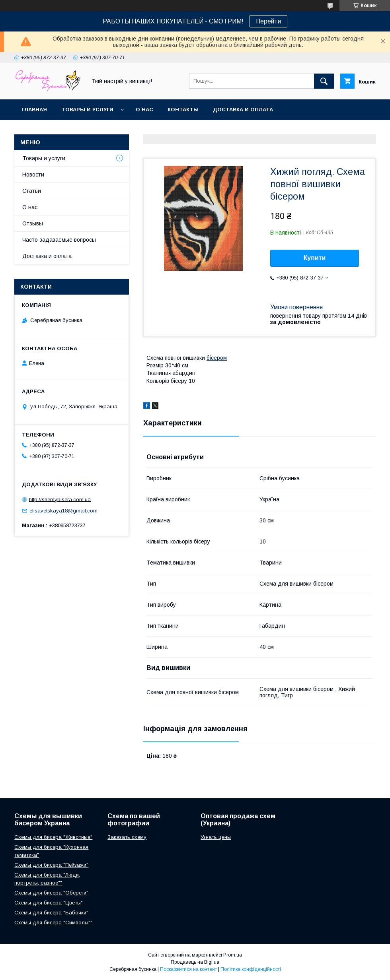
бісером (217, 358)
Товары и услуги (87, 110)
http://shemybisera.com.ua (60, 499)
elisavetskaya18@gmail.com (63, 511)
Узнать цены (216, 837)
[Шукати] (324, 81)
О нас (144, 110)
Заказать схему (127, 837)
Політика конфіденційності (251, 969)
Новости (33, 175)
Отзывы (33, 223)
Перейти (268, 21)
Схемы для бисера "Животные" (53, 837)
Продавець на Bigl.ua (195, 962)
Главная (34, 110)
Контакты (183, 110)
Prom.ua (233, 955)
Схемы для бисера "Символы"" (53, 923)
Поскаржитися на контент (188, 969)
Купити (315, 258)
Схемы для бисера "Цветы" (49, 903)
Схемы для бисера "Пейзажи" (51, 865)
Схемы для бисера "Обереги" (51, 893)
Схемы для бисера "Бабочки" (51, 913)
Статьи (32, 191)
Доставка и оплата (243, 110)
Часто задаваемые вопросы (59, 240)
